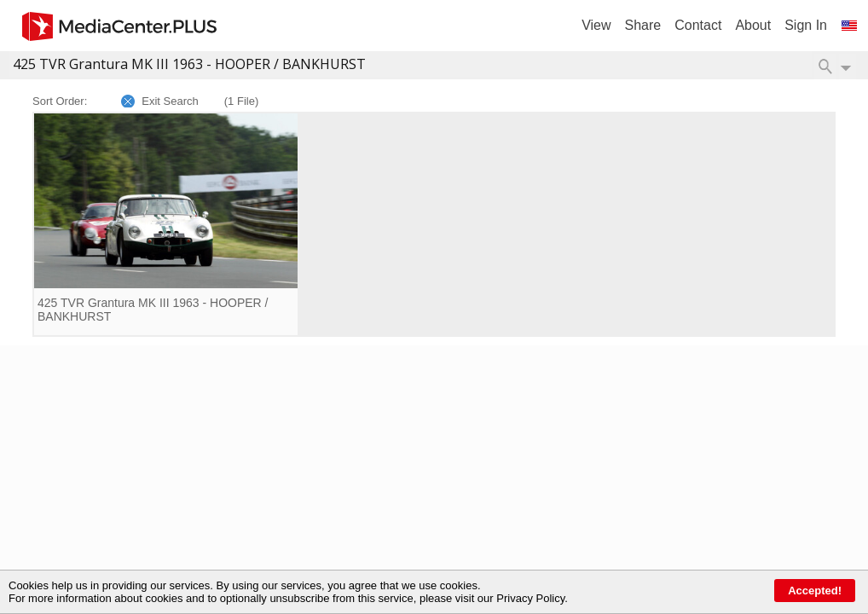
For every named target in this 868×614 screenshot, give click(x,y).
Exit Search (170, 101)
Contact (698, 25)
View (596, 25)
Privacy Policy (530, 598)
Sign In (806, 25)
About (753, 25)
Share (643, 25)
